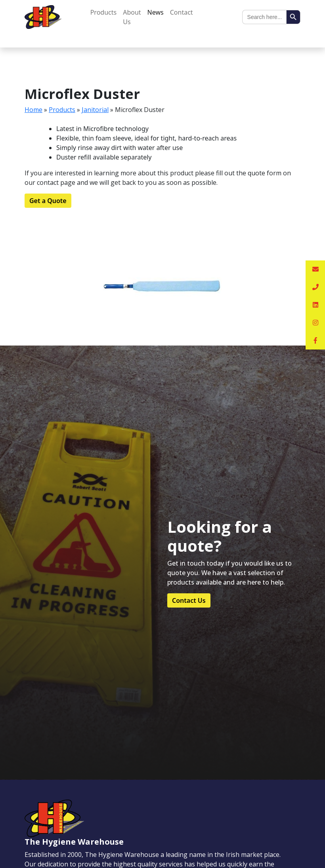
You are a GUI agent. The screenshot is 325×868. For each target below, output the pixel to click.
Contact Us (189, 600)
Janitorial (95, 110)
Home (33, 110)
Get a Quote (48, 201)
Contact (182, 12)
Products (104, 12)
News (156, 12)
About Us (132, 17)
